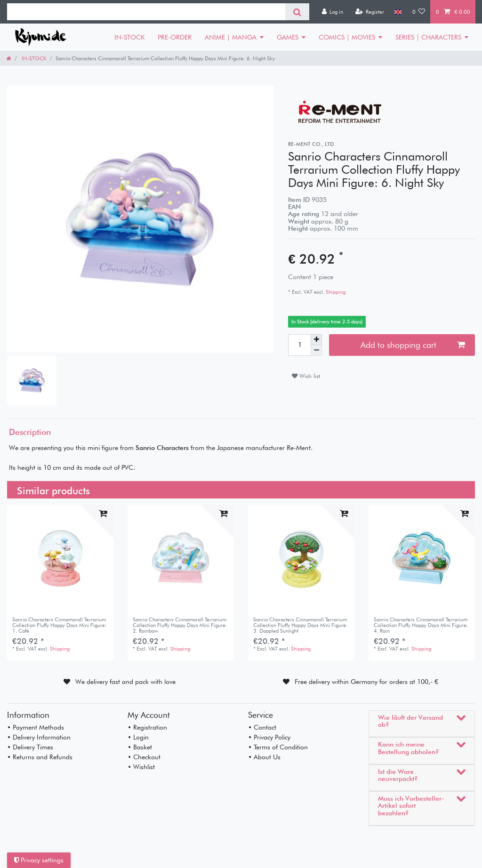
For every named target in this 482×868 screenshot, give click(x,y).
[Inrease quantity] (316, 340)
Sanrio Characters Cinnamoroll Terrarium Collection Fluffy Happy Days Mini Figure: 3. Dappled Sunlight (301, 625)
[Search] (297, 12)
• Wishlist (141, 767)
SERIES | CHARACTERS (428, 37)
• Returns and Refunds (40, 757)
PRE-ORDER (175, 37)
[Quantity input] (299, 345)
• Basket (140, 747)
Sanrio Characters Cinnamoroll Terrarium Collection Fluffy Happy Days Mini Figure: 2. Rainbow (180, 625)
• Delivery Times (30, 747)
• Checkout (144, 757)
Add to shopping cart (413, 345)
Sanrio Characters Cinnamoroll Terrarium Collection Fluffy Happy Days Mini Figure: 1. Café (60, 625)
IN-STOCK (129, 37)
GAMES (288, 37)
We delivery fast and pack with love (125, 682)
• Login (138, 737)
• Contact (262, 727)
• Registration (147, 727)
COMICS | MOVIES (347, 37)
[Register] (370, 12)
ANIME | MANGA (231, 37)
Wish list (306, 376)
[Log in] (332, 12)
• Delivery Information (39, 737)
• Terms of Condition (278, 747)
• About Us (264, 757)
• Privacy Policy (269, 737)
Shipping (335, 292)
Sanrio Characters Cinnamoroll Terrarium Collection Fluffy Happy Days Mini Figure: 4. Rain (421, 625)
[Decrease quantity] (316, 350)
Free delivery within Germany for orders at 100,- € (366, 682)
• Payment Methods (36, 727)
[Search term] (146, 12)
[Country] (398, 12)
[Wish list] (419, 12)
